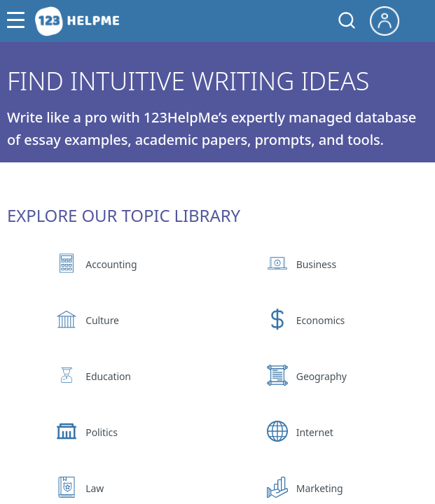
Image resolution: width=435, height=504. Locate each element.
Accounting (111, 264)
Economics (320, 320)
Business (316, 264)
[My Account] (390, 20)
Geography (322, 376)
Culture (102, 320)
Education (108, 376)
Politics (101, 432)
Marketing (320, 488)
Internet (315, 432)
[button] (19, 21)
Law (95, 488)
